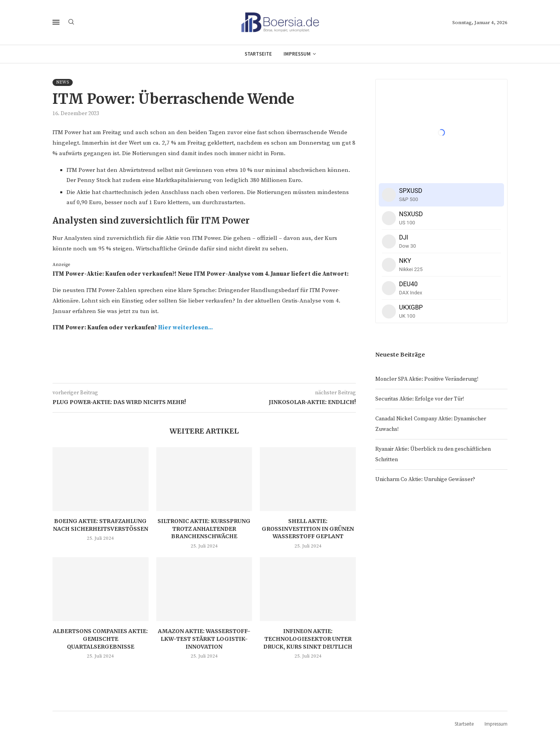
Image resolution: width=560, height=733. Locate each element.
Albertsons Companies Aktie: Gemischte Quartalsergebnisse (100, 639)
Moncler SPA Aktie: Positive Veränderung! (427, 379)
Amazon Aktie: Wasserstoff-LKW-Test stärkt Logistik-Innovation (204, 639)
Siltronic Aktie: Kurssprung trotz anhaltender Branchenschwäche (204, 529)
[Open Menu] (56, 22)
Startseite (258, 54)
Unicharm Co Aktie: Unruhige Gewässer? (425, 479)
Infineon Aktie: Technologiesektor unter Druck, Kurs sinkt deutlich (308, 639)
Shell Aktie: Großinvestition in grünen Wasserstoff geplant (308, 529)
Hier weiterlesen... (185, 328)
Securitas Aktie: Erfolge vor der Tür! (420, 399)
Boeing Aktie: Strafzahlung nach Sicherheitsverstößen (101, 525)
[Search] (71, 23)
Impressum (297, 54)
